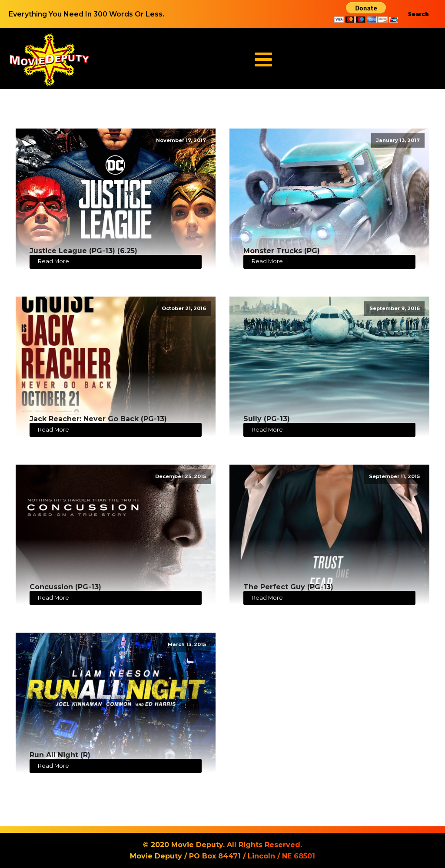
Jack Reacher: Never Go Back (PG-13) (98, 419)
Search (418, 14)
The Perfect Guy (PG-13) (288, 587)
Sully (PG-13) (267, 419)
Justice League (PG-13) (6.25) (83, 251)
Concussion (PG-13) (65, 587)
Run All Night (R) (60, 755)
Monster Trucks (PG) (282, 251)
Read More (53, 261)
